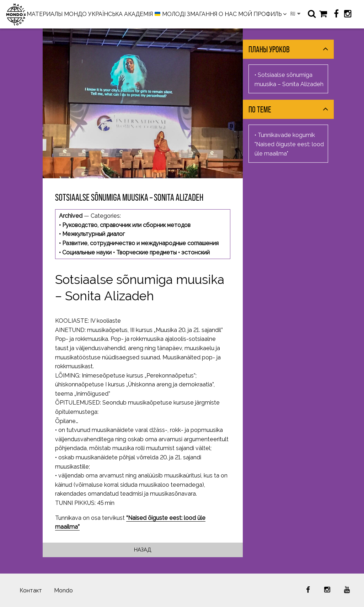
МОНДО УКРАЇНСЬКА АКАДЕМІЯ (108, 14)
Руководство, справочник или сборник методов (126, 225)
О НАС (228, 14)
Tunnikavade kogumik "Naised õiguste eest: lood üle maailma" (289, 144)
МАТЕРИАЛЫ (45, 14)
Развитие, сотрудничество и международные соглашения (140, 243)
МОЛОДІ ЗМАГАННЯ (186, 14)
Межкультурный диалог (93, 234)
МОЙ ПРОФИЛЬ (260, 14)
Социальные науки (87, 252)
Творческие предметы (146, 252)
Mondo (63, 590)
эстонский (196, 252)
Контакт (31, 590)
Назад (143, 550)
